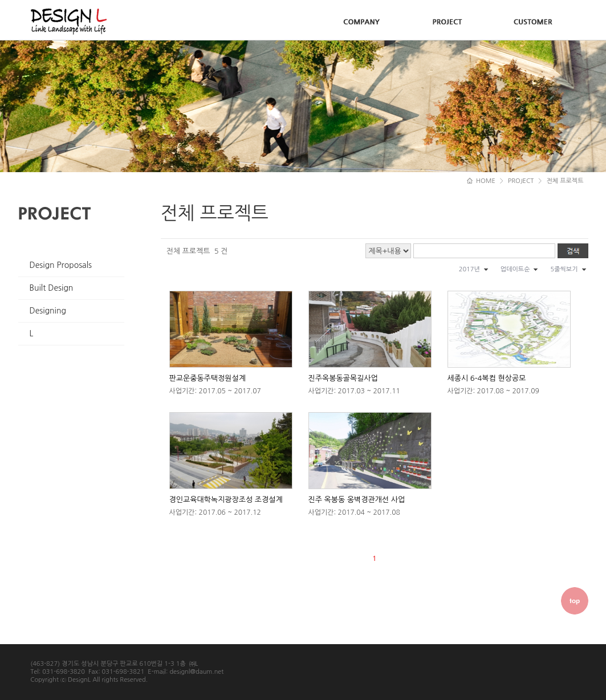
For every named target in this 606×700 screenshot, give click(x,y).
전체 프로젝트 (565, 181)
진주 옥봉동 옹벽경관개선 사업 (357, 500)
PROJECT (521, 181)
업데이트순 (515, 269)
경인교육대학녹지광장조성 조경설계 (226, 500)
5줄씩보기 (564, 269)
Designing (48, 311)
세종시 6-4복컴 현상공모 (487, 378)
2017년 (469, 269)
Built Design (52, 288)
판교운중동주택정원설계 (208, 378)
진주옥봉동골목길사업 (343, 378)
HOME (481, 181)
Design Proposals (61, 265)
